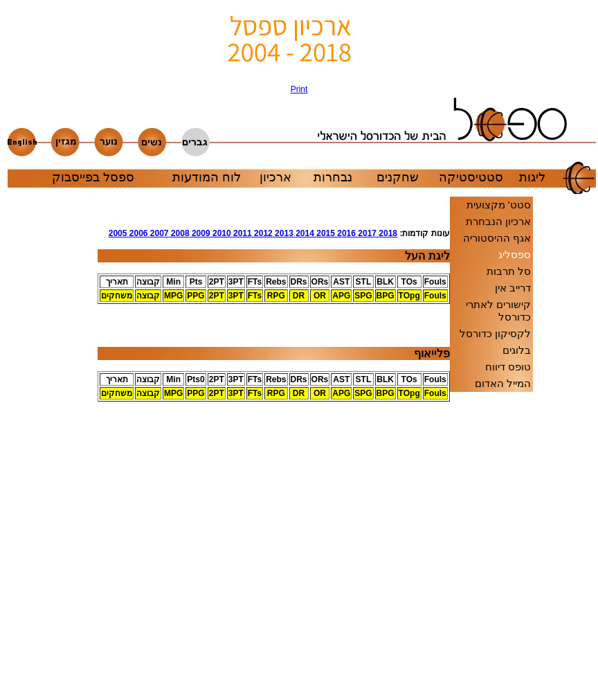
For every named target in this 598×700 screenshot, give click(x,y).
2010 (221, 233)
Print (299, 89)
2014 (304, 233)
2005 (118, 233)
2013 (283, 233)
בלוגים (517, 350)
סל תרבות (509, 271)
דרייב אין (513, 288)
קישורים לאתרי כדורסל (498, 311)
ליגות (532, 177)
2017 (366, 233)
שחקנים (398, 177)
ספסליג (515, 254)
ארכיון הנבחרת (498, 221)
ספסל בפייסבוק (93, 177)
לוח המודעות (207, 177)
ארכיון (275, 177)
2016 (345, 233)
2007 (158, 233)
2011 (242, 233)
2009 (200, 233)
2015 (325, 233)
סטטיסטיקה (471, 177)
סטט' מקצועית (499, 205)
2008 (179, 233)
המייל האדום (503, 383)
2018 (387, 233)
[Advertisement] (56, 442)
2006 (137, 233)
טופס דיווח (508, 367)
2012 (262, 233)
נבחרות (333, 177)
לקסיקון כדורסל (495, 333)
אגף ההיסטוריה (497, 238)
